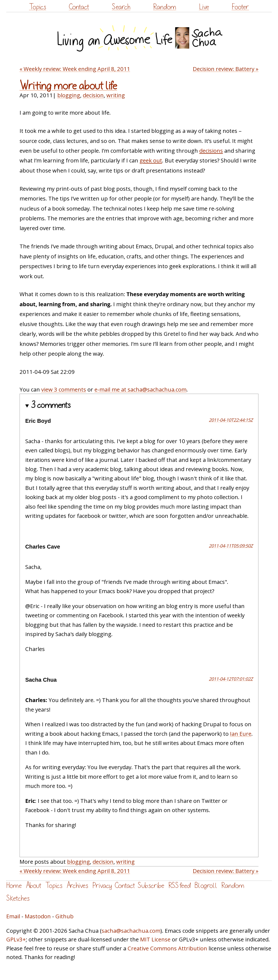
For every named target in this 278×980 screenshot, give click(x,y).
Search (121, 7)
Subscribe (151, 886)
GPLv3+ (16, 939)
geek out (151, 160)
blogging (69, 95)
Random (165, 7)
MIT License (155, 939)
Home (14, 886)
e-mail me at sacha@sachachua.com (140, 389)
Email (13, 916)
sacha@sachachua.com (131, 931)
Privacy (102, 886)
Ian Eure (241, 734)
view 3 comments (64, 389)
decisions (211, 151)
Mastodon (38, 916)
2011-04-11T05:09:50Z (231, 546)
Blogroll (206, 886)
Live (204, 7)
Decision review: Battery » (226, 69)
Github (64, 916)
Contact (79, 7)
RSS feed (179, 886)
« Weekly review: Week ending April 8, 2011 (75, 69)
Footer (240, 7)
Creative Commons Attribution (167, 948)
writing (116, 95)
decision (93, 95)
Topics (38, 7)
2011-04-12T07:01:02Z (231, 679)
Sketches (18, 898)
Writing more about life (68, 86)
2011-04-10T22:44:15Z (231, 420)
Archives (77, 886)
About (34, 886)
